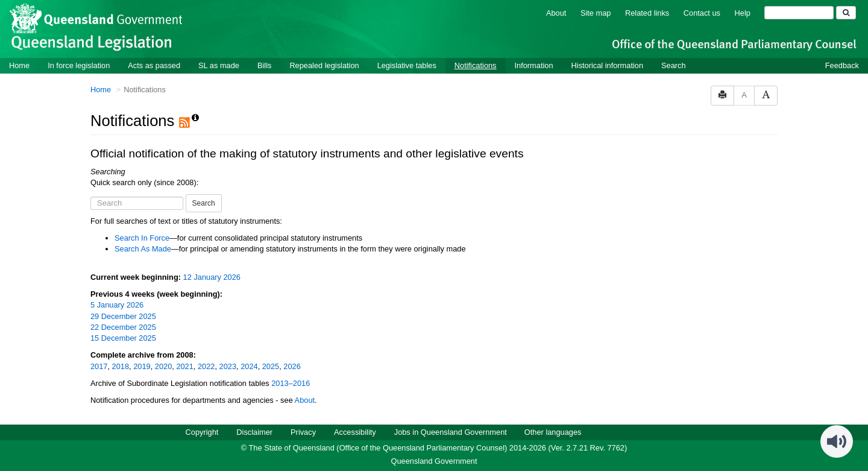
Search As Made (143, 249)
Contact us (702, 13)
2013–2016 (291, 383)
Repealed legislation (324, 65)
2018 (121, 366)
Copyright (202, 432)
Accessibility (355, 432)
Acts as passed (154, 65)
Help (743, 13)
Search (674, 65)
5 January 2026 (117, 305)
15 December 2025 (123, 338)
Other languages (553, 432)
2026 (292, 366)
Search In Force (142, 238)
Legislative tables (407, 65)
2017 (99, 366)
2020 (163, 366)
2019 (142, 366)
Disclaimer (254, 432)
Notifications (476, 65)
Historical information (607, 65)
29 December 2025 (123, 316)
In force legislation (79, 65)
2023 (228, 366)
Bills (264, 65)
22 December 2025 (123, 327)
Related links (647, 13)
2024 (249, 366)
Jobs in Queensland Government (451, 432)
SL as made (219, 65)
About (556, 13)
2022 (206, 366)
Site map (596, 13)
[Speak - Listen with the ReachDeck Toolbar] (837, 441)
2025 (271, 366)
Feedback (842, 65)
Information (534, 65)
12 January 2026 (212, 277)
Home (19, 65)
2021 (184, 366)
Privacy (303, 432)
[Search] (799, 13)
